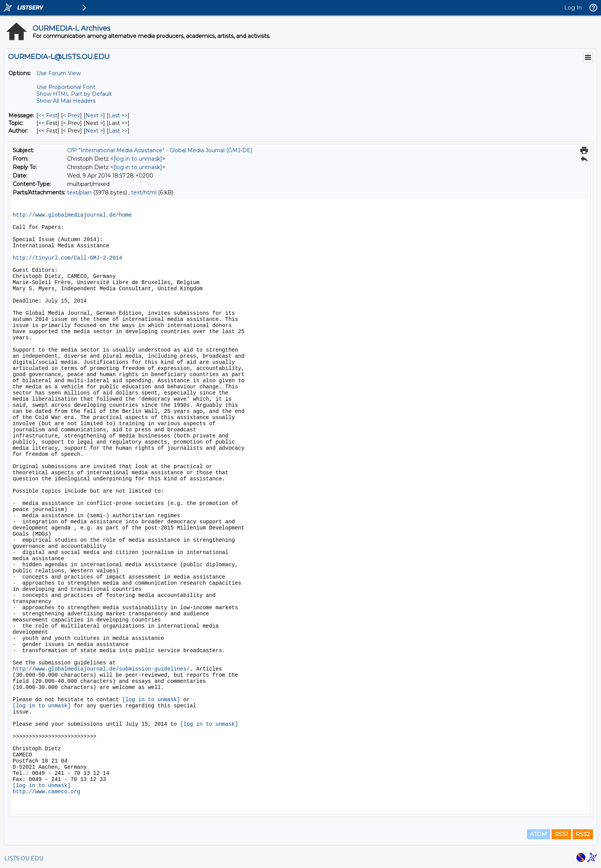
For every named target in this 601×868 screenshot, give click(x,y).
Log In (573, 8)
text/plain (79, 192)
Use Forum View (59, 73)
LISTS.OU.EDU (24, 858)
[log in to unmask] (138, 159)
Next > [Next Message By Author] (94, 131)
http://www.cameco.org (46, 792)
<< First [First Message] (48, 115)
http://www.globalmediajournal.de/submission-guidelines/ (101, 669)
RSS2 (583, 834)
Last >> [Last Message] (118, 115)
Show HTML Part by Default (74, 94)
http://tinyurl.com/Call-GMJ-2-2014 (67, 258)
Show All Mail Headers (66, 101)
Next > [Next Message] (94, 115)
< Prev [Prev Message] (71, 115)
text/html (144, 192)
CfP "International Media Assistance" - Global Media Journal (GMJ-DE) (160, 150)
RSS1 (561, 834)
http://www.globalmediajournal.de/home (72, 215)
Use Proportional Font (66, 87)
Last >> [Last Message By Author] (118, 131)
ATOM (539, 834)
